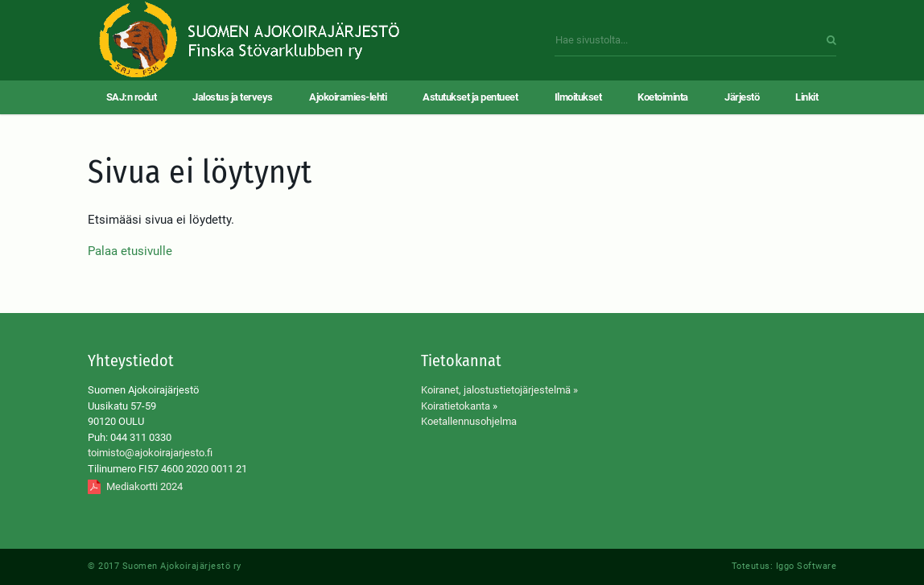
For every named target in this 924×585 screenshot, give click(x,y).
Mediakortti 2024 (144, 486)
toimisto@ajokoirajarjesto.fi (150, 453)
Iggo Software (806, 566)
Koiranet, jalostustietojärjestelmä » (499, 390)
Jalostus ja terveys (233, 97)
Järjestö (742, 97)
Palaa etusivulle (130, 251)
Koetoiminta (663, 97)
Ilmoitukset (578, 97)
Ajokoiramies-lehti (348, 97)
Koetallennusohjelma (469, 421)
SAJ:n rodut (132, 97)
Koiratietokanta (456, 406)
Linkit (806, 97)
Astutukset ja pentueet (470, 97)
